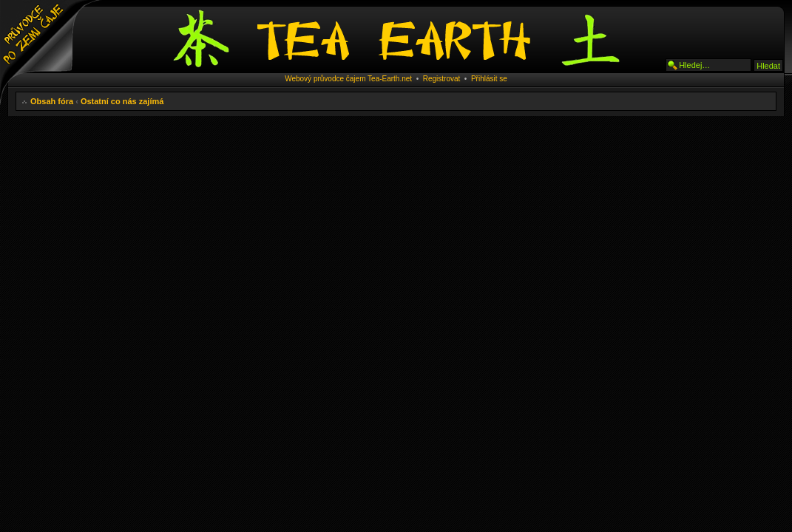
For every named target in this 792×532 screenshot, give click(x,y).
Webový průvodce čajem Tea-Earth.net (348, 79)
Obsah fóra (52, 101)
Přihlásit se (489, 79)
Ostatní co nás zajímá (122, 101)
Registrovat (442, 79)
